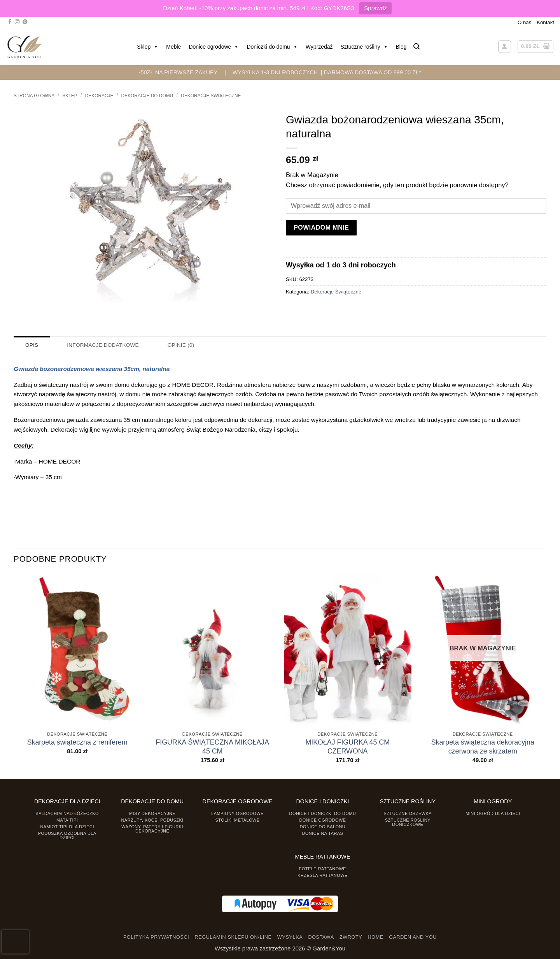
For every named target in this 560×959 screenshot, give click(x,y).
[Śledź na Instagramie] (17, 22)
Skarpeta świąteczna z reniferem (77, 742)
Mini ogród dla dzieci (493, 813)
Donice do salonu (323, 826)
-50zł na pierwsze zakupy (178, 72)
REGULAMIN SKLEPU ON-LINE (233, 937)
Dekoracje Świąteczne (211, 96)
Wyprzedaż (319, 47)
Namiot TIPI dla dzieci (67, 826)
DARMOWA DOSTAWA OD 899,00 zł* (373, 72)
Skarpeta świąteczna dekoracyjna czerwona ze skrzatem (483, 747)
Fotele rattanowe (323, 869)
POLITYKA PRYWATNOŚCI (156, 937)
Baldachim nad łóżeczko (67, 813)
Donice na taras (323, 833)
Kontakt (545, 22)
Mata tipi (67, 820)
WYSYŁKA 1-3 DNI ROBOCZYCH (275, 72)
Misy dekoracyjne (152, 813)
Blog (401, 47)
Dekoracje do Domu (147, 96)
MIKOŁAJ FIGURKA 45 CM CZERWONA (347, 747)
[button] (416, 47)
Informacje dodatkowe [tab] (102, 345)
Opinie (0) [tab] (179, 345)
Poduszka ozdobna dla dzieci (67, 835)
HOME (376, 937)
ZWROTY (351, 937)
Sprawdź (375, 8)
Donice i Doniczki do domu (323, 813)
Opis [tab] (32, 345)
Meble (173, 47)
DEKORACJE (99, 96)
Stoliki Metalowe (237, 820)
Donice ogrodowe (214, 47)
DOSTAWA (321, 937)
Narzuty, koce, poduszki (152, 820)
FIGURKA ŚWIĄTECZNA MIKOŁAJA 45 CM (212, 747)
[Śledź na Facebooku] (10, 22)
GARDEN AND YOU (413, 937)
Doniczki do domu (272, 47)
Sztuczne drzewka (408, 813)
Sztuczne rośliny (364, 47)
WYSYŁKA (290, 937)
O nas (524, 22)
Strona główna (34, 96)
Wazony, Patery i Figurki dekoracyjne (152, 828)
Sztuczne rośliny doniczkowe (408, 822)
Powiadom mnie (321, 227)
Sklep (148, 47)
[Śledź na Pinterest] (25, 22)
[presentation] (15, 942)
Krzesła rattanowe (323, 875)
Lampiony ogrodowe (237, 813)
